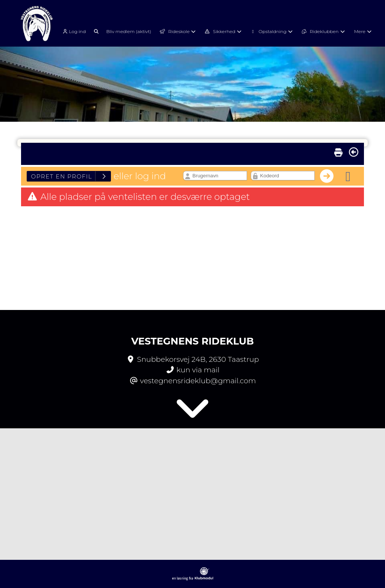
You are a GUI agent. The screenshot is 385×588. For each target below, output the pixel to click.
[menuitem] (76, 31)
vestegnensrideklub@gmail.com (198, 381)
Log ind (74, 32)
